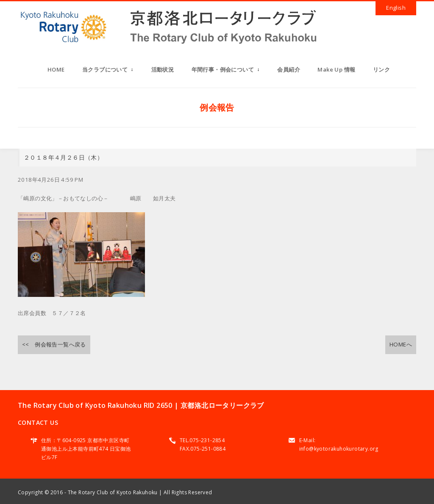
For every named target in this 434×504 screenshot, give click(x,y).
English (396, 8)
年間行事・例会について (226, 72)
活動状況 (163, 69)
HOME (56, 69)
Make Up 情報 (336, 69)
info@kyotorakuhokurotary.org (339, 449)
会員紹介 (289, 69)
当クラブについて (108, 72)
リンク (381, 69)
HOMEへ (401, 344)
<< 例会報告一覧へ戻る (54, 344)
